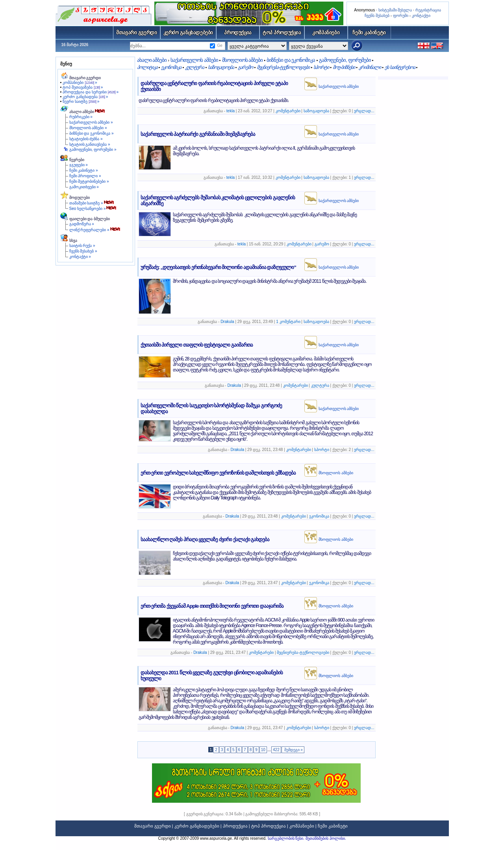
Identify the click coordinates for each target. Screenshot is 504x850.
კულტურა (195, 67)
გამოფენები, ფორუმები (345, 60)
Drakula (227, 322)
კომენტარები (288, 111)
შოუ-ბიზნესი (344, 67)
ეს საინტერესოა (400, 67)
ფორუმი (401, 16)
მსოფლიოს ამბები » (88, 128)
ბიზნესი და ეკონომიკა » (92, 133)
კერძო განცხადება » (85, 97)
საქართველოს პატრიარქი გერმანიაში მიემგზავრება (198, 134)
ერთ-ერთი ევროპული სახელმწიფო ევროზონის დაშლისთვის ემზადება (218, 473)
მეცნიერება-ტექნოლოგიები (283, 67)
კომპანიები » (80, 83)
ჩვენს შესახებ (377, 16)
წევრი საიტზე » (81, 101)
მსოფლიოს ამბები (243, 60)
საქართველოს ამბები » (91, 122)
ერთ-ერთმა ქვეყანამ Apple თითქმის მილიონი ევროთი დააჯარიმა (212, 606)
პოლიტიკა (147, 67)
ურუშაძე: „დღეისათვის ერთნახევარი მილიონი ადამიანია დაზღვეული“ (218, 267)
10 (263, 750)
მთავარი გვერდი (136, 32)
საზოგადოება (221, 67)
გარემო (245, 67)
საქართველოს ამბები (194, 60)
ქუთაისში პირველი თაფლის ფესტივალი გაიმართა (197, 345)
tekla (231, 111)
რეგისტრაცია (428, 10)
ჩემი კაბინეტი (369, 32)
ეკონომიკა (171, 67)
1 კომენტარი (288, 322)
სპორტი (321, 67)
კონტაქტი (421, 16)
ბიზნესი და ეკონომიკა (291, 60)
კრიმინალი (370, 67)
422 (276, 750)
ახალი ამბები (152, 60)
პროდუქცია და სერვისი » (91, 92)
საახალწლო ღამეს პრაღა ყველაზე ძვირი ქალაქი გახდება (205, 539)
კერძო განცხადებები (188, 32)
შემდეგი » (293, 750)
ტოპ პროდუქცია (282, 32)
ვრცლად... (364, 111)
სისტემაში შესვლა (395, 10)
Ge (220, 45)
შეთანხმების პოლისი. (326, 838)
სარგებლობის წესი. (287, 838)
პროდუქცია (238, 32)
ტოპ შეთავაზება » (83, 87)
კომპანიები (326, 32)
